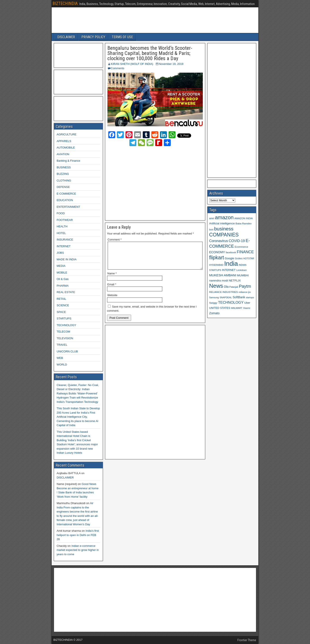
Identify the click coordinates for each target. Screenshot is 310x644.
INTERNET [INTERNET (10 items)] (229, 270)
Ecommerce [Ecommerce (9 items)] (241, 247)
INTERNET (64, 246)
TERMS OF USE (122, 37)
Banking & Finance (68, 161)
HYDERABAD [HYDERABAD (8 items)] (216, 265)
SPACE (61, 312)
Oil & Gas (63, 279)
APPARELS (64, 141)
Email (112, 290)
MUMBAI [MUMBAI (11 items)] (243, 275)
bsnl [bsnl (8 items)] (211, 230)
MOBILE (62, 273)
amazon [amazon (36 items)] (224, 217)
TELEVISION (65, 338)
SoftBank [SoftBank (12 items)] (239, 297)
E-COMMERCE (66, 194)
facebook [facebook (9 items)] (231, 252)
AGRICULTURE (67, 134)
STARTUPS (64, 318)
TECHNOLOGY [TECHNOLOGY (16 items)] (231, 302)
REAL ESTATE (66, 292)
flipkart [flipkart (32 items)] (217, 258)
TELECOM (63, 332)
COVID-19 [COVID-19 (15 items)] (237, 241)
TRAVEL (62, 345)
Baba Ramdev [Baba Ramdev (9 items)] (244, 223)
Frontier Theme (247, 640)
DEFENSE (63, 187)
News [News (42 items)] (216, 286)
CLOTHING (64, 181)
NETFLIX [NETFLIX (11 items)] (235, 281)
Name (112, 279)
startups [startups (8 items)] (250, 297)
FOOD (61, 213)
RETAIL (61, 299)
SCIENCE (63, 305)
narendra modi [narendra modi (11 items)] (219, 281)
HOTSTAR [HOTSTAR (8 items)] (249, 258)
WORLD (62, 365)
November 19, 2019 (171, 64)
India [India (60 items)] (231, 263)
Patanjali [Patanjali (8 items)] (234, 287)
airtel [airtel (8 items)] (212, 218)
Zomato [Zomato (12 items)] (214, 313)
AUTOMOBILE (66, 148)
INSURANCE (65, 240)
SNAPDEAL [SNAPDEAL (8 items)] (226, 297)
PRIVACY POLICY (93, 37)
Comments (118, 68)
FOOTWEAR (65, 220)
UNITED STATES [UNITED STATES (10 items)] (220, 308)
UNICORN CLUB (67, 351)
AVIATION (63, 154)
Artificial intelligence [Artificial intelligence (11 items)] (222, 223)
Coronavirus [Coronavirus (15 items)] (219, 241)
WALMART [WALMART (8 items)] (237, 308)
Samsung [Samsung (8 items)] (214, 297)
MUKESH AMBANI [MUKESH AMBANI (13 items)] (223, 275)
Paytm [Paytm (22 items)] (245, 286)
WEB (60, 358)
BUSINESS (64, 167)
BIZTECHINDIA (65, 3)
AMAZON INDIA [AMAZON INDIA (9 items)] (244, 218)
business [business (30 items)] (224, 229)
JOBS (60, 253)
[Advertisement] (145, 183)
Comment (115, 240)
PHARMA (63, 286)
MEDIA (61, 266)
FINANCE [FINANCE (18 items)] (245, 252)
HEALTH (62, 226)
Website (112, 300)
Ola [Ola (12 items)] (226, 287)
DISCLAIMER (66, 37)
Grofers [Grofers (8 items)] (239, 258)
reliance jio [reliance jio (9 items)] (245, 292)
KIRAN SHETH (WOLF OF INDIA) (132, 64)
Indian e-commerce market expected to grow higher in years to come (78, 550)
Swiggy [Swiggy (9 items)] (213, 303)
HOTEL (61, 233)
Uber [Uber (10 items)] (247, 303)
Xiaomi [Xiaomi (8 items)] (247, 308)
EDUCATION (65, 200)
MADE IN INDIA (67, 259)
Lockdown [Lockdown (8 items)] (242, 270)
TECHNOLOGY (66, 325)
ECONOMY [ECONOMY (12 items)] (217, 252)
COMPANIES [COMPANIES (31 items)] (224, 235)
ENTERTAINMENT (68, 207)
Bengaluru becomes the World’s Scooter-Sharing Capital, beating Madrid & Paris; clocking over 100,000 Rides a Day (150, 53)
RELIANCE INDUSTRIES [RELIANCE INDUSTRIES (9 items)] (224, 292)
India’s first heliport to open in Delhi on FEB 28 (78, 535)
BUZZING (63, 174)
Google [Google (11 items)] (229, 258)
